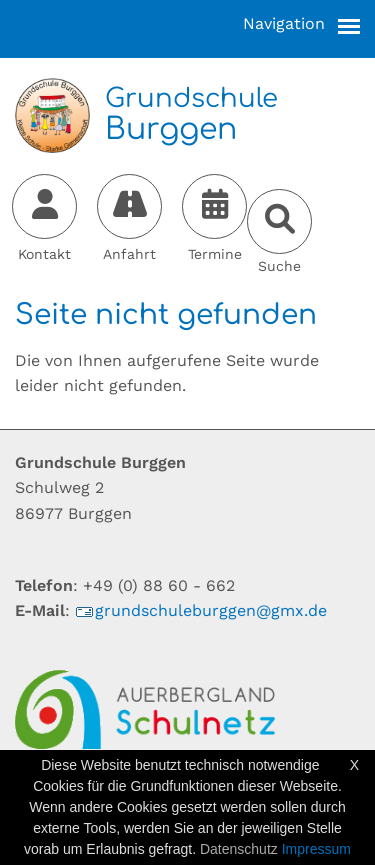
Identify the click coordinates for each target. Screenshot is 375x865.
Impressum (316, 849)
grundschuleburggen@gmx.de (201, 610)
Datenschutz (239, 849)
